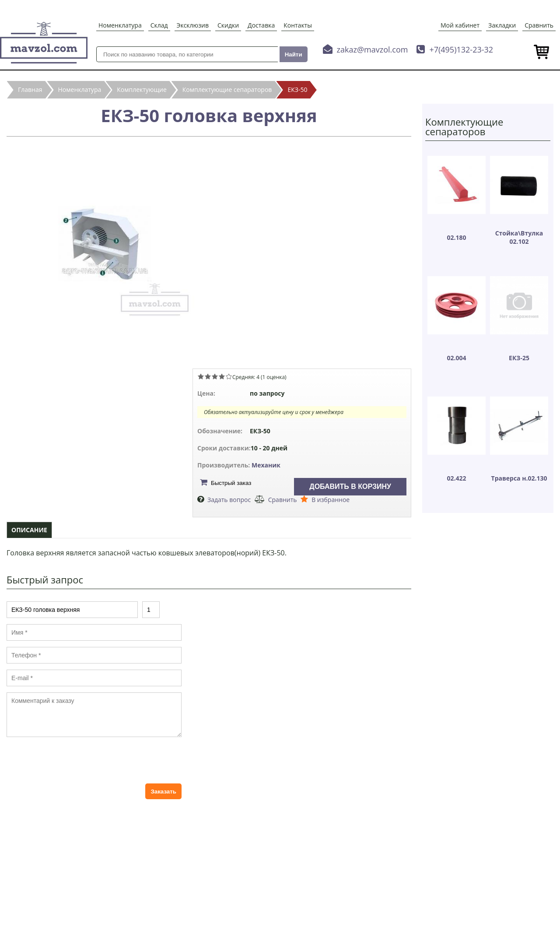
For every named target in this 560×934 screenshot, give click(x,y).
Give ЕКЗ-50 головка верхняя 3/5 (215, 376)
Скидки (228, 25)
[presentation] (73, 760)
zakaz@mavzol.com (373, 49)
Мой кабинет (460, 25)
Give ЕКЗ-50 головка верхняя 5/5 (229, 376)
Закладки (502, 25)
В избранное (331, 500)
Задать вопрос (229, 500)
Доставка (261, 25)
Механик (266, 465)
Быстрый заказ (231, 483)
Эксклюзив (193, 25)
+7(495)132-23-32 (461, 49)
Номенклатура (120, 25)
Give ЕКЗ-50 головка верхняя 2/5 (208, 376)
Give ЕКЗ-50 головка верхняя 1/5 (201, 376)
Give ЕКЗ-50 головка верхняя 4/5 (222, 376)
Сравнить (539, 25)
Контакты (298, 25)
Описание (29, 530)
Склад (159, 25)
